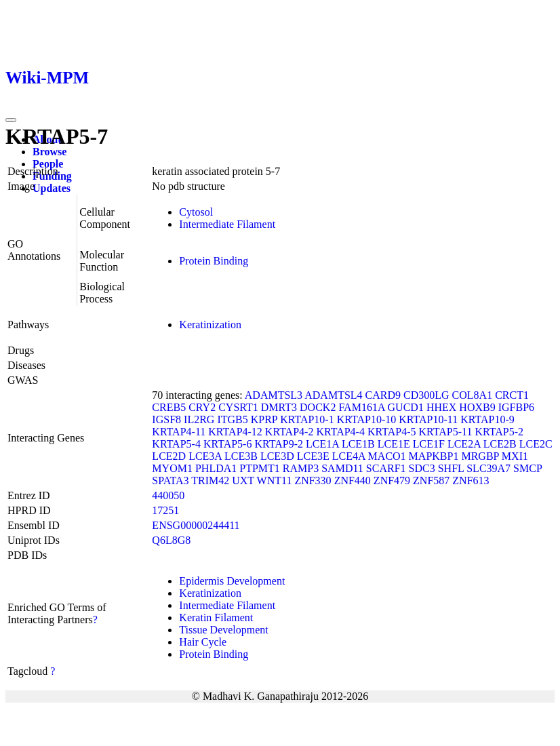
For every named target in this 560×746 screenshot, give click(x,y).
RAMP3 (301, 468)
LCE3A (205, 456)
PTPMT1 (260, 468)
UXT (243, 480)
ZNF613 (471, 480)
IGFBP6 (516, 407)
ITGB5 (232, 419)
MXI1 (515, 456)
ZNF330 (313, 480)
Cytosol (196, 212)
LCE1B (358, 444)
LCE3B (241, 456)
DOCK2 (318, 407)
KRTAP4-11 (179, 432)
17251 (165, 510)
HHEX (441, 407)
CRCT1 (512, 395)
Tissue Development (223, 630)
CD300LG (426, 395)
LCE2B (500, 444)
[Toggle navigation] (11, 120)
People (48, 164)
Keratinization (210, 325)
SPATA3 (170, 480)
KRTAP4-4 (340, 432)
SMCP (527, 468)
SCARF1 (386, 468)
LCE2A (464, 444)
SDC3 (422, 468)
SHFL (451, 468)
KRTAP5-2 (499, 432)
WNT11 (275, 480)
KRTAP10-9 (487, 419)
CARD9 (383, 395)
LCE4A (349, 456)
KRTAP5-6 (228, 444)
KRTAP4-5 (392, 432)
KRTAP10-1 (307, 419)
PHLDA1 (216, 468)
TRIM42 (210, 480)
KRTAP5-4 (176, 444)
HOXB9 (477, 407)
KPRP (264, 419)
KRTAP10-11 (428, 419)
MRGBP (480, 456)
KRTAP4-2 (289, 432)
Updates (52, 188)
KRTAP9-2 (279, 444)
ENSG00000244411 (196, 525)
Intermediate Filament (227, 224)
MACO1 (387, 456)
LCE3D (277, 456)
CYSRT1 (238, 407)
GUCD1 (406, 407)
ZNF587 (431, 480)
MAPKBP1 (434, 456)
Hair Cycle (203, 642)
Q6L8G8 (171, 540)
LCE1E (394, 444)
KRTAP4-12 (235, 432)
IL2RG (199, 419)
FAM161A (361, 407)
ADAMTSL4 (333, 395)
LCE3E (313, 456)
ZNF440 (353, 480)
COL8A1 (473, 395)
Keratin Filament (216, 617)
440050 (168, 495)
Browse (49, 152)
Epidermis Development (232, 581)
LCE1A (322, 444)
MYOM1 (172, 468)
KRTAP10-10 (367, 419)
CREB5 (169, 407)
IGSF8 (166, 419)
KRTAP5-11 (446, 432)
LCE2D (169, 456)
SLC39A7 (488, 468)
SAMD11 (342, 468)
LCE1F (429, 444)
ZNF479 (392, 480)
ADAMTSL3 (274, 395)
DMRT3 (279, 407)
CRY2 (202, 407)
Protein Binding (214, 261)
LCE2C (536, 444)
